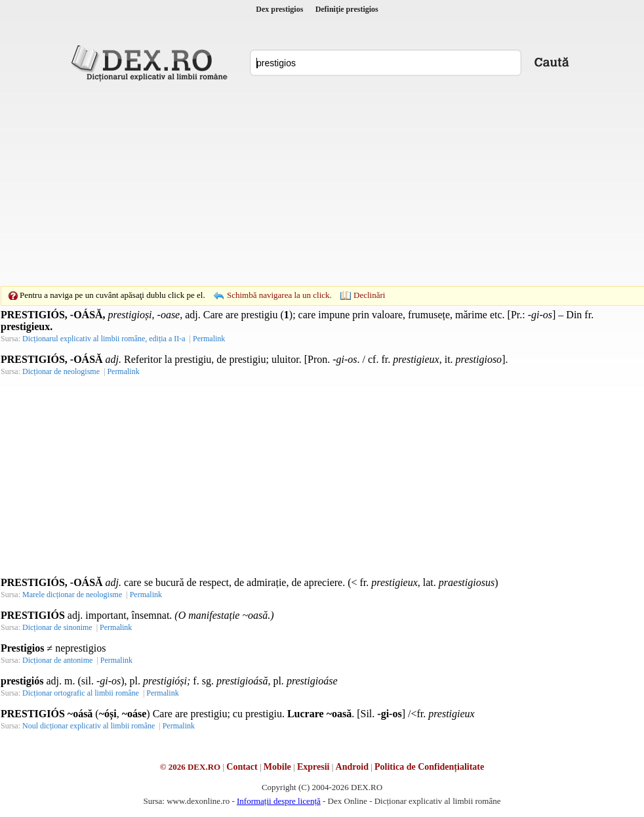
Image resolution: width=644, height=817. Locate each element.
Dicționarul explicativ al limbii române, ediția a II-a (104, 339)
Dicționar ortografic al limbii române (81, 693)
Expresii (313, 767)
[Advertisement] (302, 184)
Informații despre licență (279, 801)
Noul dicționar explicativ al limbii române (89, 726)
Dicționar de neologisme (61, 371)
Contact (242, 767)
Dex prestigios (279, 9)
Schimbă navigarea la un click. (279, 295)
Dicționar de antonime (57, 660)
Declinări (369, 295)
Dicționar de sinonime (57, 627)
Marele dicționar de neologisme (72, 595)
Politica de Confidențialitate (429, 767)
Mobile (277, 767)
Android (352, 767)
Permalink (209, 339)
